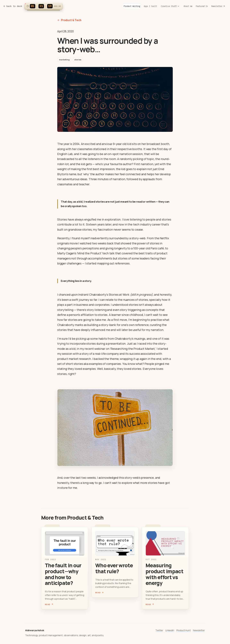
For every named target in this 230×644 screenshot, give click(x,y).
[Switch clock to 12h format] (44, 6)
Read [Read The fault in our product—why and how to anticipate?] (49, 604)
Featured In (202, 6)
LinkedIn (170, 630)
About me (188, 6)
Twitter (159, 630)
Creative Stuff (170, 6)
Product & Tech (69, 20)
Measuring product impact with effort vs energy (164, 574)
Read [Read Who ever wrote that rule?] (100, 593)
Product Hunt (184, 630)
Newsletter (218, 6)
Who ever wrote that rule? (114, 568)
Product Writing (132, 6)
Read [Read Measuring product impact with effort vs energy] (150, 604)
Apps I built (150, 6)
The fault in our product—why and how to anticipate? (63, 574)
